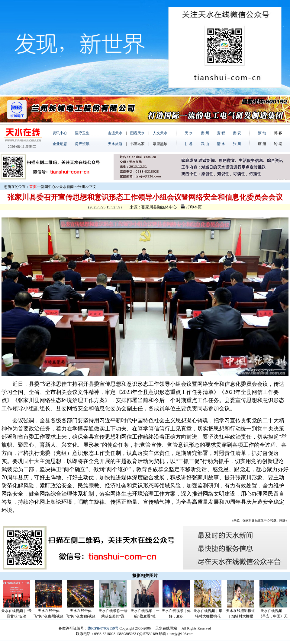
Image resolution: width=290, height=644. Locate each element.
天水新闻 (66, 187)
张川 (82, 187)
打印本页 (191, 207)
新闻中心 (48, 187)
